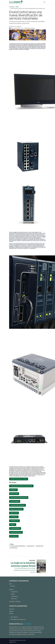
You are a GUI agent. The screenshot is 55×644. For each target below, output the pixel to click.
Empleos (11, 611)
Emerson (13, 586)
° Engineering (14, 592)
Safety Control (14, 513)
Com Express (14, 517)
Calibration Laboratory (15, 601)
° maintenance (14, 596)
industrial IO (13, 490)
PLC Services (14, 536)
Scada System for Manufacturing (19, 497)
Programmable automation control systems (21, 486)
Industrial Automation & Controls (19, 479)
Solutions (12, 589)
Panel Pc (13, 525)
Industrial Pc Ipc (14, 521)
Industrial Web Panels (16, 532)
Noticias (11, 614)
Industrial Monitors (15, 528)
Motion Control (14, 494)
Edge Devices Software (16, 509)
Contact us (12, 609)
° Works (13, 594)
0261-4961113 (14, 617)
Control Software (15, 501)
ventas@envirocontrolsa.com (18, 619)
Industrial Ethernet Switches (17, 505)
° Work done (14, 599)
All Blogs (12, 7)
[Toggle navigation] (44, 2)
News (17, 7)
